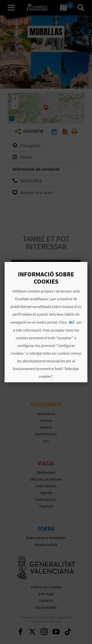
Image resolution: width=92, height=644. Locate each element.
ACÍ (72, 322)
